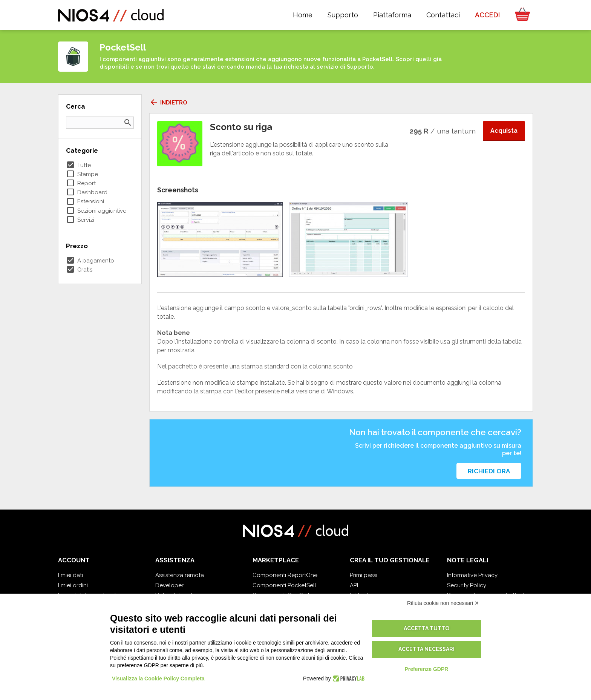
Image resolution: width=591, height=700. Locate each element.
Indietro (168, 103)
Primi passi (364, 575)
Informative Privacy (472, 575)
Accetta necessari (426, 649)
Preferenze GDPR (426, 669)
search (128, 123)
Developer (169, 585)
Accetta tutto (426, 628)
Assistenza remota (180, 575)
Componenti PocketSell (284, 585)
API (354, 585)
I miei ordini (73, 585)
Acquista (504, 131)
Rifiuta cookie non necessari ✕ (443, 603)
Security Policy (467, 585)
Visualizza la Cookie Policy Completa (158, 679)
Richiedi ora (489, 471)
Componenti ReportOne (285, 575)
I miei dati (70, 575)
